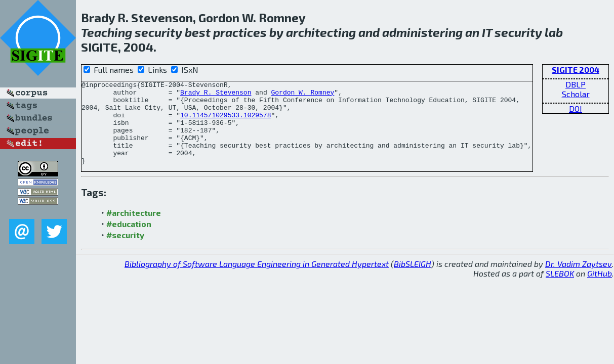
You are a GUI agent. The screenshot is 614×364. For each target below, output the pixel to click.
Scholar (576, 94)
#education (129, 240)
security (158, 32)
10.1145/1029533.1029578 (226, 122)
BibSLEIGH (413, 280)
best (198, 32)
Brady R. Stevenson (216, 95)
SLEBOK (560, 290)
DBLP (576, 84)
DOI (576, 108)
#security (125, 252)
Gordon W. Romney (302, 95)
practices (240, 32)
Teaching (107, 32)
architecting (321, 32)
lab (554, 32)
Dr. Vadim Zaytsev (579, 280)
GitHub (600, 290)
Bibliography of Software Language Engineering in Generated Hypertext (257, 280)
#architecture (134, 229)
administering (422, 32)
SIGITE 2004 (576, 70)
